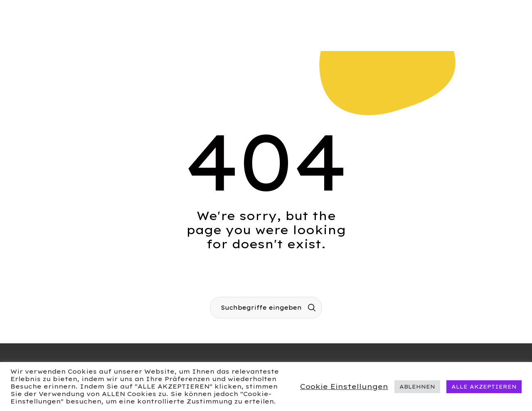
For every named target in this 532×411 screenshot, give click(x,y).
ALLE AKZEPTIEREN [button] (484, 387)
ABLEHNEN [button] (417, 387)
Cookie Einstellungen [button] (344, 386)
